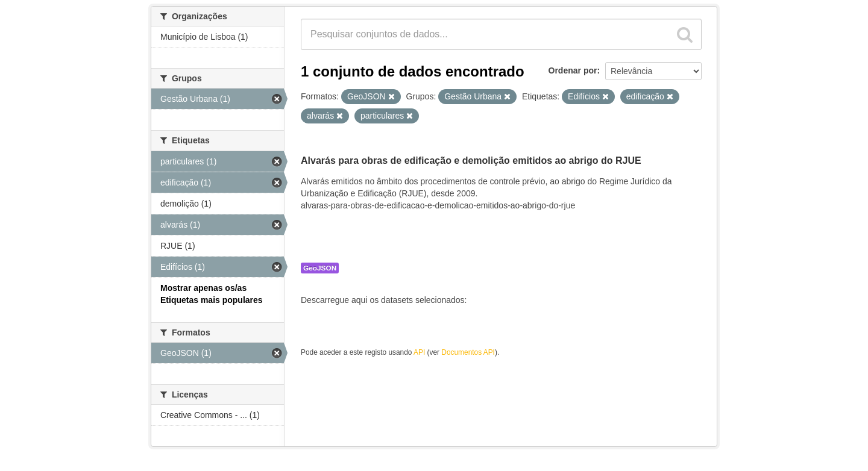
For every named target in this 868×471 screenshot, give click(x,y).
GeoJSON (320, 268)
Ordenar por (573, 70)
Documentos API (468, 352)
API (419, 352)
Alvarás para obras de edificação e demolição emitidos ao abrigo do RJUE (471, 161)
